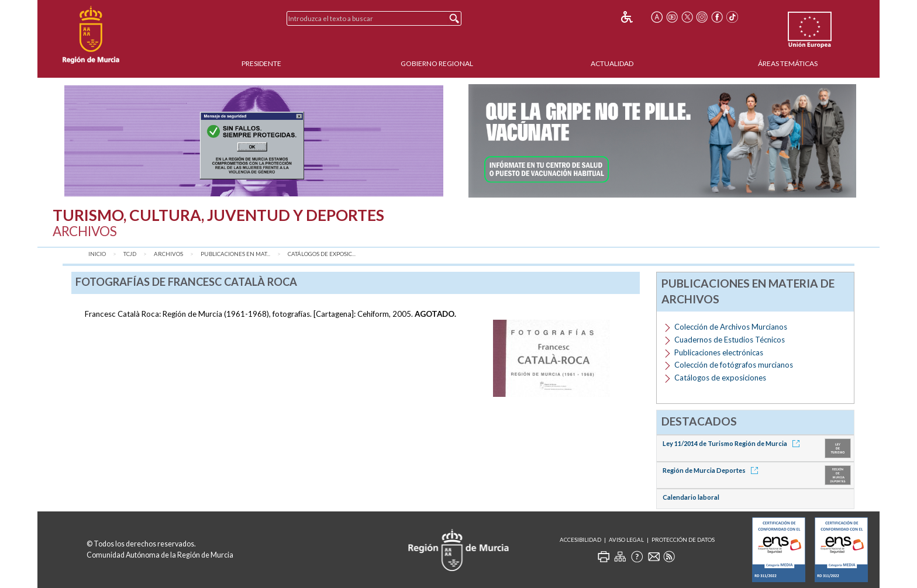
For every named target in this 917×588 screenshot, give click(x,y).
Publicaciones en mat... (235, 254)
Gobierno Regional (437, 63)
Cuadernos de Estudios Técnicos (730, 340)
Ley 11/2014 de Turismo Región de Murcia (733, 443)
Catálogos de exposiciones (720, 378)
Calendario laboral (691, 497)
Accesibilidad (580, 540)
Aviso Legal (626, 540)
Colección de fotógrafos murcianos (734, 365)
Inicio (97, 254)
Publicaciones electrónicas (719, 352)
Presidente (261, 63)
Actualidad (612, 63)
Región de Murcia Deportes (712, 470)
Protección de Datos (683, 540)
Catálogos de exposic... (322, 254)
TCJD (130, 254)
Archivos (168, 254)
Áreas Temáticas (788, 63)
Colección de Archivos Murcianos (731, 327)
